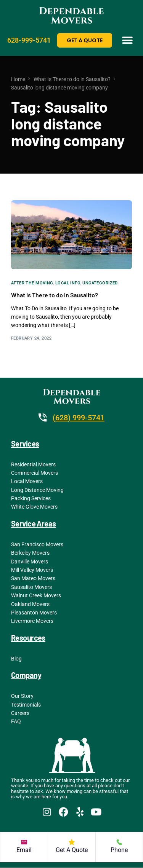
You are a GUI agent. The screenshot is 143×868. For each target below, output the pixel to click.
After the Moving (32, 283)
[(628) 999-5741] (43, 418)
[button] (127, 40)
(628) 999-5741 (79, 418)
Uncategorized (100, 283)
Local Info (68, 283)
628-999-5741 (29, 40)
